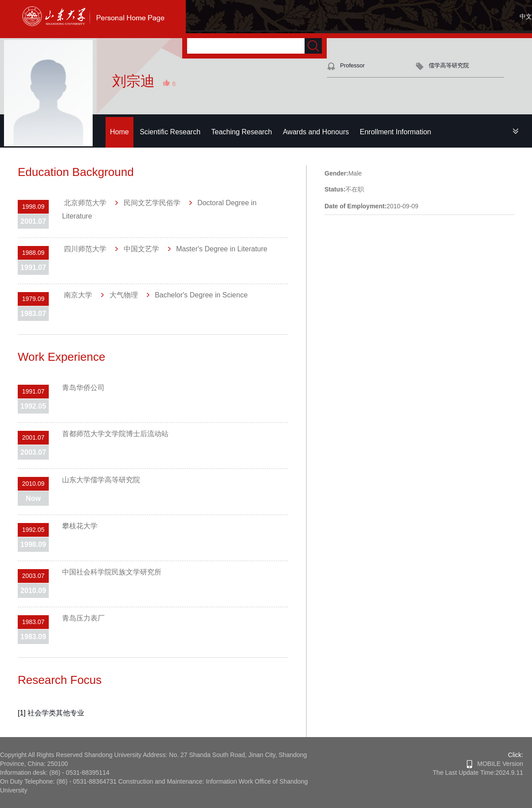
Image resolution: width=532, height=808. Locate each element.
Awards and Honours (316, 132)
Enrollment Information (396, 132)
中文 (526, 16)
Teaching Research (242, 132)
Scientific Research (170, 132)
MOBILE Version (495, 764)
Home (119, 132)
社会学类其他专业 (56, 713)
